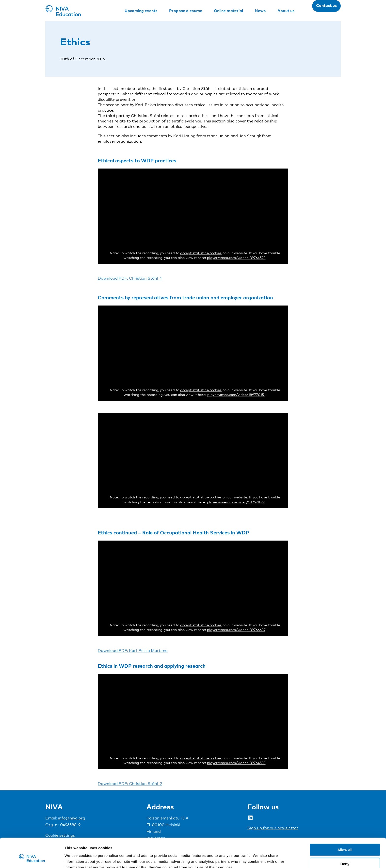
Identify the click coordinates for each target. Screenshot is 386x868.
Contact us (326, 5)
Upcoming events (141, 11)
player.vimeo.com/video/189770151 (236, 395)
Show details (258, 858)
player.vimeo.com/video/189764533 (236, 763)
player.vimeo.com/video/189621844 (236, 502)
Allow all (345, 825)
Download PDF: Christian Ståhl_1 (130, 278)
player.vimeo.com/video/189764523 (236, 258)
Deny (345, 839)
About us (286, 11)
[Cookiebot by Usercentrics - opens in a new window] (32, 858)
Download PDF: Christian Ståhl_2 (130, 784)
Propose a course (186, 11)
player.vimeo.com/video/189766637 (236, 630)
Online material (228, 11)
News (260, 11)
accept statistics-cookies (201, 253)
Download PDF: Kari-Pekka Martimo (133, 651)
